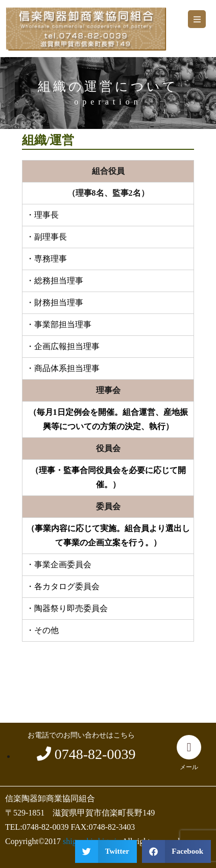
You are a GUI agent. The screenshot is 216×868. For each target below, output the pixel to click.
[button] (197, 19)
